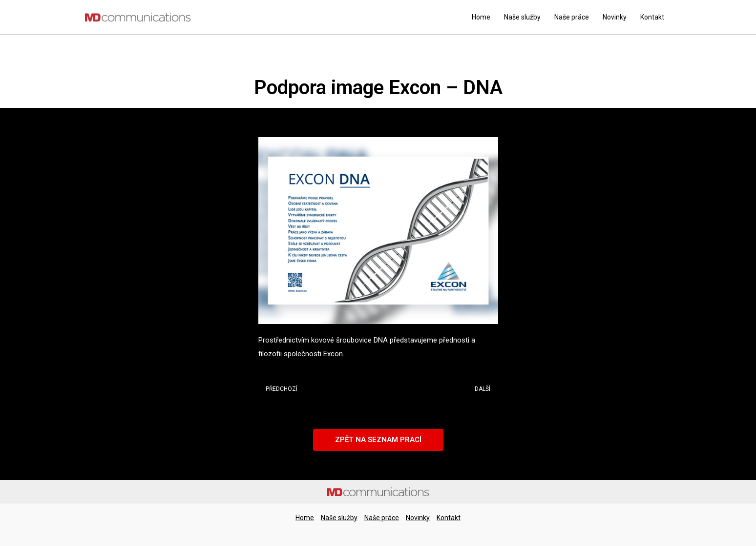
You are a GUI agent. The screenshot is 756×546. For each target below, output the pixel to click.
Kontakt (652, 17)
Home (481, 17)
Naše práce (572, 17)
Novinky (615, 17)
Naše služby (522, 17)
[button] (378, 440)
